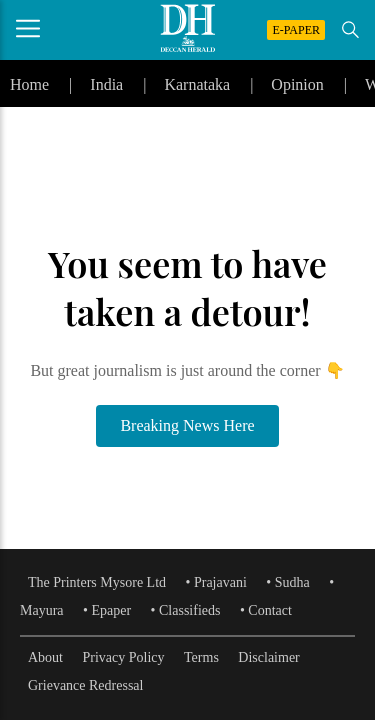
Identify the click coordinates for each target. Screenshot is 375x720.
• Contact (266, 610)
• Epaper (107, 610)
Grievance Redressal (85, 685)
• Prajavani (216, 582)
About (45, 657)
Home (29, 84)
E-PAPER (296, 30)
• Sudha (287, 582)
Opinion (297, 84)
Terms (201, 657)
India (106, 84)
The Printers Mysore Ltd (97, 582)
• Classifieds (186, 610)
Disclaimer (268, 657)
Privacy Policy (124, 657)
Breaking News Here (187, 425)
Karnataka (197, 84)
